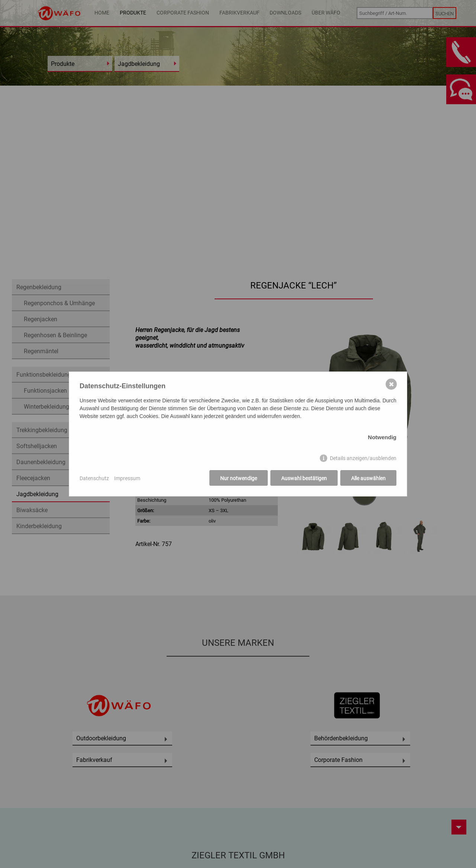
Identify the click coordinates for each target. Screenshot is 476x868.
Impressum (127, 478)
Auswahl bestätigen (304, 478)
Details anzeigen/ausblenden (363, 458)
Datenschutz (94, 478)
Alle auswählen (368, 478)
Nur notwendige (239, 478)
